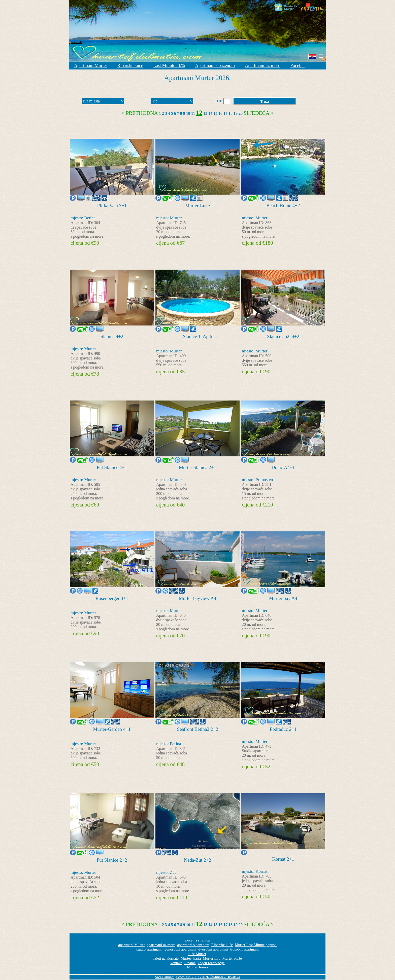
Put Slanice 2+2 (112, 860)
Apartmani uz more (262, 65)
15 (215, 113)
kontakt (176, 963)
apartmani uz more (161, 945)
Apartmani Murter (91, 65)
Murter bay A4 (283, 598)
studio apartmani (149, 949)
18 (231, 113)
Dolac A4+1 (283, 467)
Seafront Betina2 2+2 (198, 729)
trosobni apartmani (244, 949)
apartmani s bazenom (193, 945)
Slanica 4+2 (112, 336)
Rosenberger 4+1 (112, 598)
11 (193, 113)
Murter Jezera (198, 967)
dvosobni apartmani (213, 949)
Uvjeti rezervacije (211, 963)
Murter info (212, 958)
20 (241, 113)
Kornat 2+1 (283, 859)
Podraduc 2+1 (283, 729)
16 (220, 113)
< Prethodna (140, 113)
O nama (190, 963)
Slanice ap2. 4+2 (283, 336)
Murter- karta (191, 958)
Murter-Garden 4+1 (112, 729)
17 (225, 113)
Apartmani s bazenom (215, 65)
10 (188, 113)
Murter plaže (232, 958)
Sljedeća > (259, 113)
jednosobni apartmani (180, 949)
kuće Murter (197, 954)
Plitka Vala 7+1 (112, 206)
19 (236, 113)
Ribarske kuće (130, 65)
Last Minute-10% (169, 65)
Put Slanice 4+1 (112, 467)
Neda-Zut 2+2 (197, 860)
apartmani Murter (132, 945)
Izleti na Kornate (166, 958)
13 (205, 113)
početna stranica (197, 940)
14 (210, 113)
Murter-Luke (197, 206)
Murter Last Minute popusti (256, 945)
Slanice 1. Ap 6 (197, 336)
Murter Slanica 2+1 (197, 467)
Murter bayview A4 (198, 598)
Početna (297, 65)
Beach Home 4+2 (283, 206)
